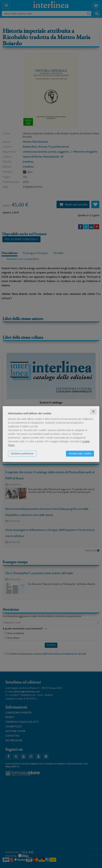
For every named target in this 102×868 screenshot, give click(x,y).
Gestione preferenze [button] (22, 454)
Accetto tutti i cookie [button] (80, 454)
